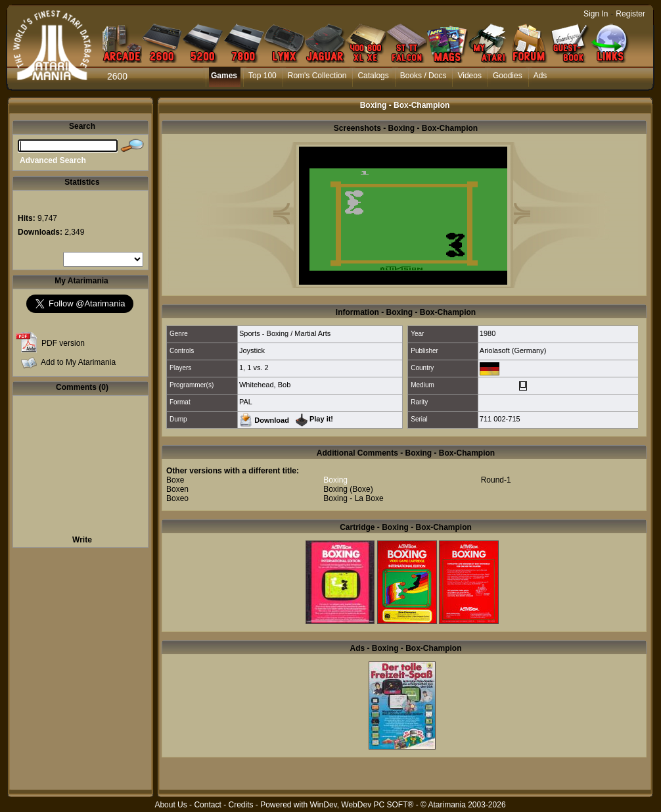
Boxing (335, 480)
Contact (207, 805)
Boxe (175, 480)
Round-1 (496, 480)
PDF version (63, 343)
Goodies (508, 76)
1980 (488, 333)
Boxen (177, 489)
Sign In (596, 14)
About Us (171, 805)
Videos (469, 76)
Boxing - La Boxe (353, 498)
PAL (246, 402)
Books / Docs (423, 76)
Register (630, 14)
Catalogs (373, 76)
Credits (240, 805)
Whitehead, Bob (265, 385)
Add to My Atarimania (78, 362)
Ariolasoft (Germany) (513, 350)
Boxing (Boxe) (348, 489)
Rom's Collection (317, 76)
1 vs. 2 (258, 368)
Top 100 (262, 76)
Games (224, 76)
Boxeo (177, 498)
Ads (540, 76)
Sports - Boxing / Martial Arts (285, 333)
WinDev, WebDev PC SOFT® (362, 805)
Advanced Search (53, 160)
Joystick (252, 350)
